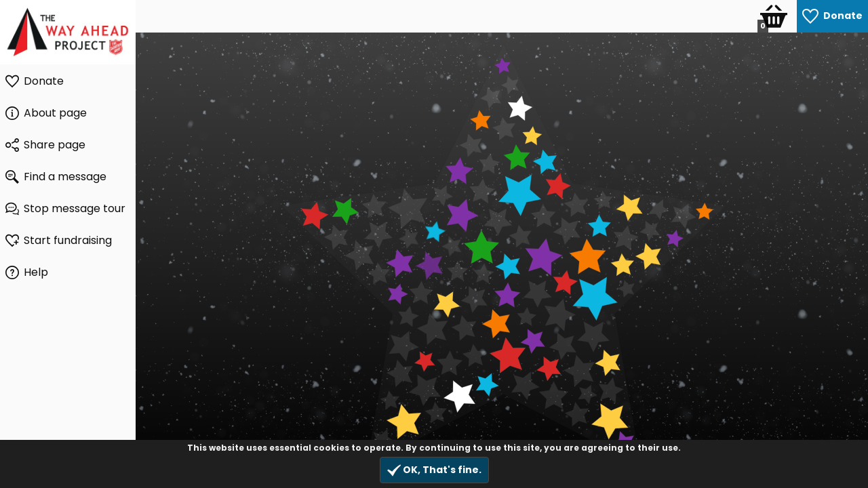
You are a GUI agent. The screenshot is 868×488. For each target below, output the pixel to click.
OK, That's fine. (434, 470)
